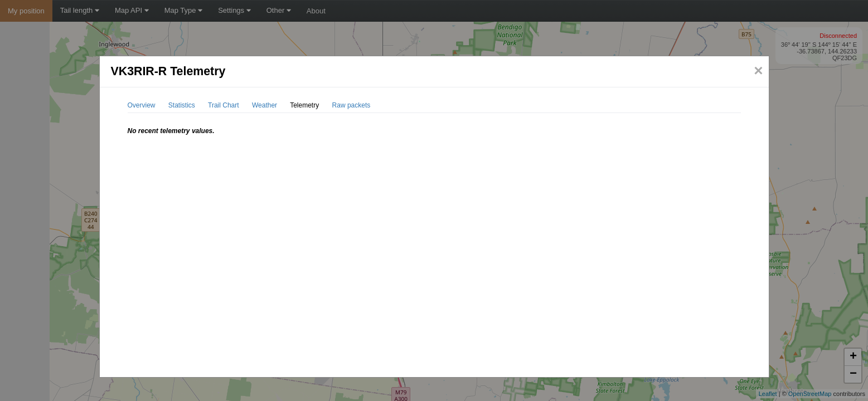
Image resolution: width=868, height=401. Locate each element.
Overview (142, 105)
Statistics (182, 105)
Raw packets (351, 105)
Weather (265, 105)
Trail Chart (224, 105)
